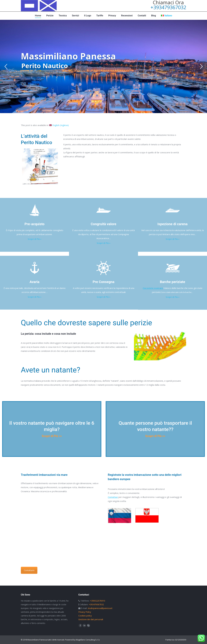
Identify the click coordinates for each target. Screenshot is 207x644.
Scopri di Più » (35, 239)
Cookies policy (85, 616)
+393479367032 (168, 7)
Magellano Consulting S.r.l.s (88, 640)
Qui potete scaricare (153, 288)
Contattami (29, 570)
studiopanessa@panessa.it (100, 608)
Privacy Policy (85, 612)
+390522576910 (98, 601)
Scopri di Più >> (52, 436)
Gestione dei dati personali (91, 619)
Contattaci (113, 497)
